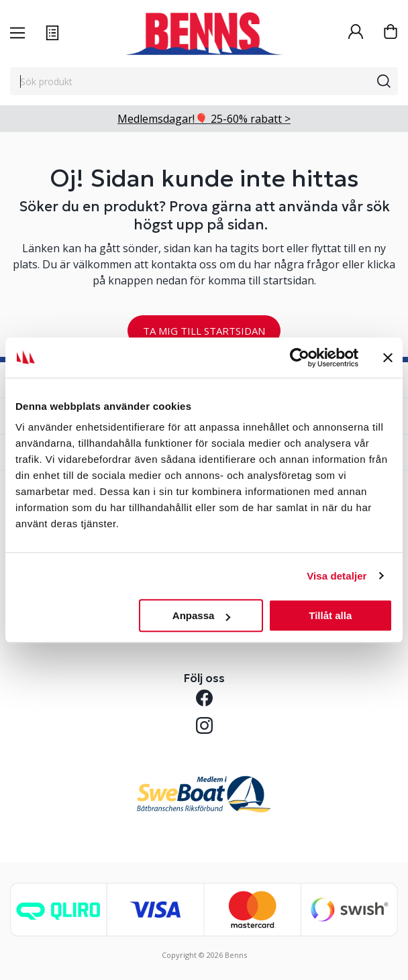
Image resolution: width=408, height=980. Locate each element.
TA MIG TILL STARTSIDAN (204, 331)
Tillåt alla (330, 615)
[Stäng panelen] (388, 358)
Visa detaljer (337, 576)
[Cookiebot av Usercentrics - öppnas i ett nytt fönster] (300, 358)
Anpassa (202, 615)
